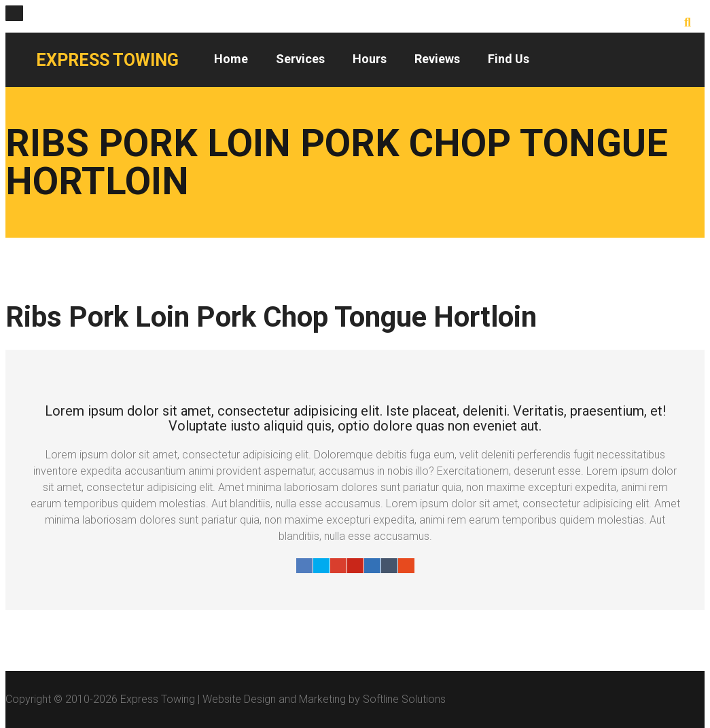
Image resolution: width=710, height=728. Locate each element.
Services (300, 59)
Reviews (437, 59)
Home (231, 59)
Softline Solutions (404, 699)
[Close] (14, 13)
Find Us (509, 59)
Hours (370, 59)
